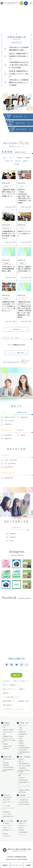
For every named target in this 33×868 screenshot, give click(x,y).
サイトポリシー (23, 835)
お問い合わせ (22, 826)
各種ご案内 (23, 821)
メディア (12, 158)
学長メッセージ (23, 725)
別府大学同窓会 (7, 705)
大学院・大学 (9, 161)
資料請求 (5, 865)
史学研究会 (22, 778)
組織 (4, 734)
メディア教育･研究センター (10, 697)
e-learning (5, 681)
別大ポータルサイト (8, 689)
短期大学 (25, 161)
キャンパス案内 (7, 814)
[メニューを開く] (31, 3)
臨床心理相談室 (8, 701)
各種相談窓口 (7, 812)
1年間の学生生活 (8, 798)
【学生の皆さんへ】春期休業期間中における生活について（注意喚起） (19, 83)
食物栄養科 (6, 763)
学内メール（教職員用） (10, 685)
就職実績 (6, 834)
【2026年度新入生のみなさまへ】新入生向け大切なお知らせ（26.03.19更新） (19, 65)
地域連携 (27, 158)
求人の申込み (7, 836)
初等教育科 (6, 765)
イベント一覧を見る (17, 353)
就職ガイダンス (7, 828)
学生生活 (18, 161)
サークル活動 (7, 806)
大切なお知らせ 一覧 (16, 43)
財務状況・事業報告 (8, 730)
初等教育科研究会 (23, 780)
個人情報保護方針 (23, 832)
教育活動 (21, 759)
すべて (5, 158)
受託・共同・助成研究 (25, 766)
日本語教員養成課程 (24, 748)
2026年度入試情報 (23, 802)
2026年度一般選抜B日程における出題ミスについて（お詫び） (19, 74)
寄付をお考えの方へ (8, 732)
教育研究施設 (22, 792)
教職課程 (21, 741)
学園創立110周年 (8, 746)
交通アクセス (22, 823)
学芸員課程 (22, 745)
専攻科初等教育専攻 (8, 767)
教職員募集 (6, 749)
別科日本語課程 (23, 750)
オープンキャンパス (17, 865)
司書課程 (21, 743)
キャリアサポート (8, 826)
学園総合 (7, 723)
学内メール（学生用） (20, 681)
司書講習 (5, 693)
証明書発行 (22, 830)
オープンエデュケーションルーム (12, 709)
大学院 (21, 739)
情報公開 (6, 744)
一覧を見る (17, 329)
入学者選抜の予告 (23, 800)
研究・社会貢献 (25, 757)
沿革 (4, 728)
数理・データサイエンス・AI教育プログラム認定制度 (9, 740)
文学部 (21, 730)
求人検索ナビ (7, 823)
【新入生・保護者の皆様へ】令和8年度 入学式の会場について (19, 56)
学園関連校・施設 (23, 701)
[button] (12, 112)
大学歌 (21, 728)
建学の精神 (6, 725)
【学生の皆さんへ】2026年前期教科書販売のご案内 (19, 49)
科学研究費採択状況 (24, 764)
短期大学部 (8, 757)
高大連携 (17, 164)
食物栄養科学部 (23, 734)
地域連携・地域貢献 (24, 790)
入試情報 (28, 865)
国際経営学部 (22, 732)
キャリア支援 (8, 821)
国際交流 (20, 158)
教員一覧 (21, 761)
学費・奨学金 (7, 800)
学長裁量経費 (22, 768)
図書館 (21, 689)
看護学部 (21, 737)
